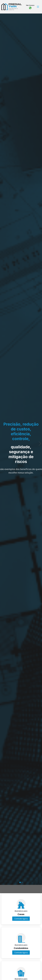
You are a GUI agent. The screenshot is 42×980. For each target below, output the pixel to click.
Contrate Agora (21, 919)
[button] (2, 439)
